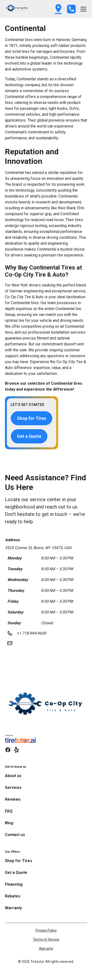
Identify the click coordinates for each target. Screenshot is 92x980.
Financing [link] (14, 884)
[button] (17, 9)
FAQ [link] (9, 811)
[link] (46, 707)
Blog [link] (9, 823)
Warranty (46, 949)
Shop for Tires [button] (32, 418)
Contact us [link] (15, 835)
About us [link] (13, 776)
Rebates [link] (13, 896)
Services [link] (13, 788)
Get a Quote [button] (29, 436)
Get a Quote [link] (16, 873)
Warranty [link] (13, 908)
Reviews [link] (13, 799)
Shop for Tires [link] (19, 861)
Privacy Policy (46, 930)
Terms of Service (46, 939)
